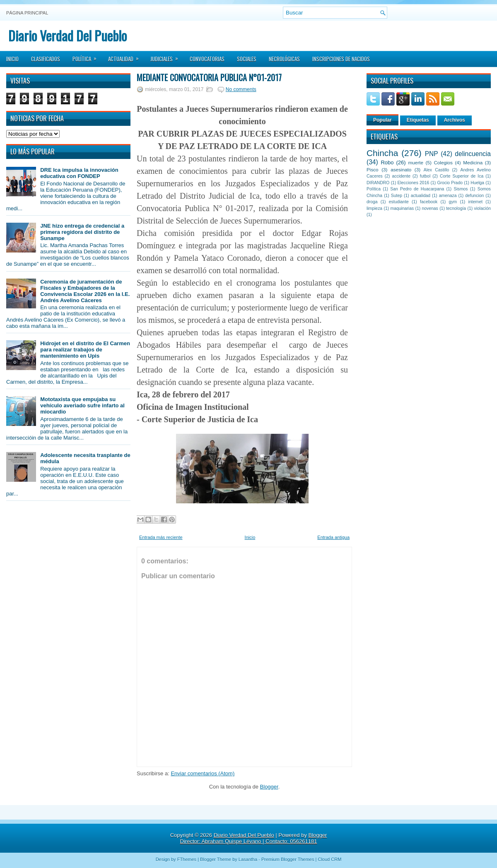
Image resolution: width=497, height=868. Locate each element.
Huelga (477, 183)
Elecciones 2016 (414, 183)
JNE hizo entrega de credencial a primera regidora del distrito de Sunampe (82, 232)
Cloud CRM (329, 859)
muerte (416, 162)
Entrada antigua (333, 537)
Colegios (443, 162)
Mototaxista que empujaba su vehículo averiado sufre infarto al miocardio (82, 405)
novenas (430, 208)
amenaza (448, 196)
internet (475, 202)
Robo (387, 162)
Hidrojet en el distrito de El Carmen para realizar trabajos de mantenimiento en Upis (85, 350)
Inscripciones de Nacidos (341, 59)
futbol (425, 176)
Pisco (373, 170)
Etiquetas (418, 120)
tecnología (456, 208)
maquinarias (402, 208)
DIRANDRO (378, 183)
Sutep (397, 196)
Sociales (247, 59)
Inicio (12, 59)
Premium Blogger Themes (288, 859)
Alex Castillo (437, 170)
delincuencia (473, 154)
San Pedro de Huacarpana (417, 189)
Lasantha (248, 859)
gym (453, 202)
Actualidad (126, 56)
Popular (382, 120)
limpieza (374, 208)
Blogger (269, 787)
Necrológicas (284, 59)
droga (372, 202)
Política (87, 56)
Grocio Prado (450, 183)
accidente (401, 176)
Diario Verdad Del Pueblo (68, 35)
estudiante (399, 202)
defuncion (474, 196)
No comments (241, 89)
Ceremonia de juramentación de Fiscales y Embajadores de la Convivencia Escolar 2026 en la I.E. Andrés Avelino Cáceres (85, 291)
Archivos (455, 120)
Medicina (473, 162)
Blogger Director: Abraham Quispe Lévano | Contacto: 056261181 (254, 838)
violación (483, 208)
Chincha (382, 153)
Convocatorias (207, 59)
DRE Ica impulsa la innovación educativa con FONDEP (79, 173)
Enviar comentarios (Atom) (203, 773)
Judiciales (167, 56)
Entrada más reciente (161, 537)
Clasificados (46, 59)
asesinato (401, 170)
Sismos (461, 189)
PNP (432, 154)
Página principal (27, 13)
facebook (429, 202)
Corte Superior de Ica (462, 176)
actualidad (421, 196)
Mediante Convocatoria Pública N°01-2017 (209, 77)
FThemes (187, 859)
